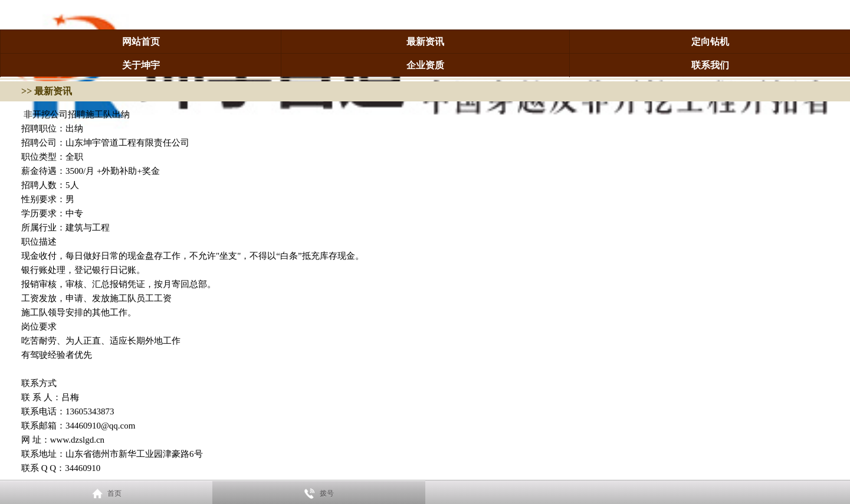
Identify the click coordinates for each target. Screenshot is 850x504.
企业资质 (425, 65)
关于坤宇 (141, 65)
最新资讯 (425, 42)
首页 (114, 493)
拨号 (327, 493)
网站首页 (141, 42)
